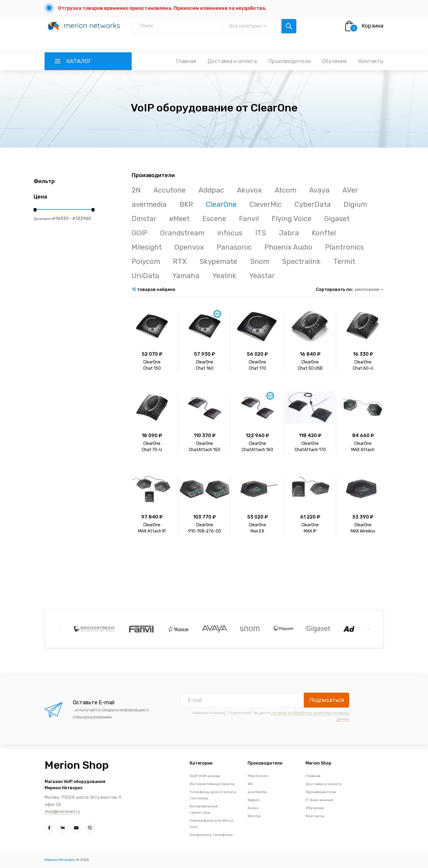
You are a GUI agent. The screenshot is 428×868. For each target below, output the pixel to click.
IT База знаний (319, 800)
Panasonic (234, 247)
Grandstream (182, 233)
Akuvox (249, 190)
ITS (261, 233)
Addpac (211, 190)
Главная (186, 61)
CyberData (313, 204)
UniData (145, 276)
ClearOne (221, 204)
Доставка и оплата (232, 61)
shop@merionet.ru (62, 812)
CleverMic (266, 204)
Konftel (324, 233)
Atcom (285, 190)
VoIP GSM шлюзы (205, 776)
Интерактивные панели (212, 784)
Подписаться (327, 700)
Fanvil (249, 219)
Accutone (170, 190)
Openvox (189, 247)
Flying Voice (292, 219)
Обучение (334, 61)
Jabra (289, 233)
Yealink (224, 276)
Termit (344, 261)
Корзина (372, 26)
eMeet (180, 219)
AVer (350, 190)
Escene (214, 219)
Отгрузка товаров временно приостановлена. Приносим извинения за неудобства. (162, 8)
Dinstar (144, 219)
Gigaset (337, 219)
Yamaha (186, 276)
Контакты (371, 61)
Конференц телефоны (211, 835)
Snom (260, 261)
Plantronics (344, 247)
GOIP (140, 233)
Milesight (147, 247)
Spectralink (301, 261)
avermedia (149, 204)
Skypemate (218, 261)
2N (136, 190)
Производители (289, 61)
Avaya (319, 190)
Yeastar (262, 276)
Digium (355, 204)
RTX (180, 261)
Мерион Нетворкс (60, 860)
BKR (186, 204)
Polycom (146, 261)
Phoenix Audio (288, 247)
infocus (230, 233)
